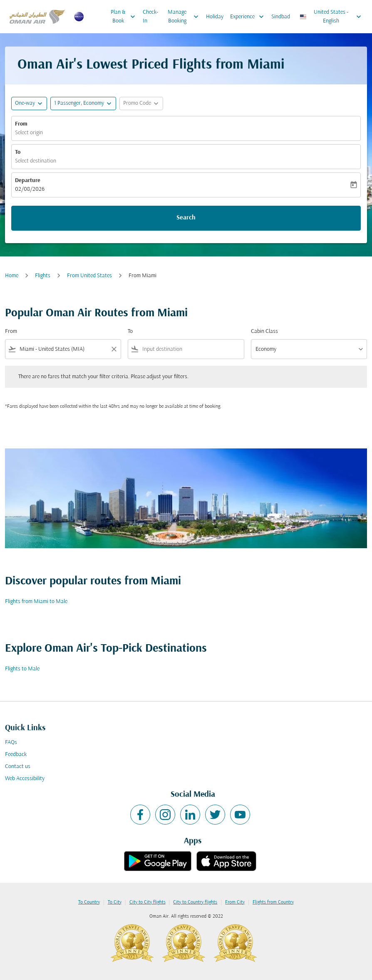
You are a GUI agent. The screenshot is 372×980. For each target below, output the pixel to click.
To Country (89, 902)
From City (235, 902)
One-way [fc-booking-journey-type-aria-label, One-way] (25, 103)
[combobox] (63, 349)
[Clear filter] (114, 349)
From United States (89, 276)
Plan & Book (125, 17)
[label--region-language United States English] (331, 17)
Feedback (16, 755)
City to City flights (148, 902)
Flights (43, 276)
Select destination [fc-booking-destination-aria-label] (36, 161)
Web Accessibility (25, 779)
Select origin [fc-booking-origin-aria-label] (29, 133)
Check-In (150, 17)
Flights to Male (22, 669)
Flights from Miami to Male (36, 602)
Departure (28, 181)
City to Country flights (195, 902)
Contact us (18, 767)
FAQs (11, 742)
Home (12, 276)
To (18, 152)
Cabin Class (264, 331)
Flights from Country (273, 902)
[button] (83, 103)
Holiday (215, 17)
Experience (249, 17)
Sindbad (281, 17)
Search (186, 218)
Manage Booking (185, 17)
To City (115, 902)
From (21, 124)
